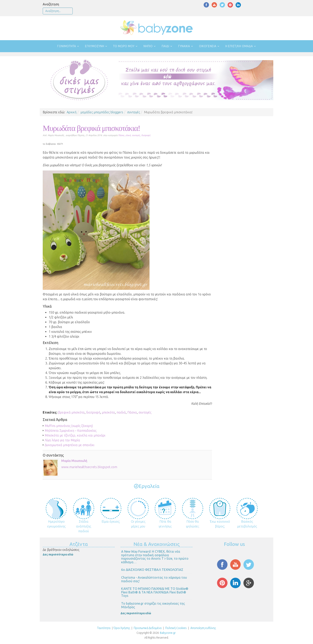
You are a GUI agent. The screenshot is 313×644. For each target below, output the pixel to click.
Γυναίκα (184, 46)
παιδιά (121, 412)
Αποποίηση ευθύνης (203, 628)
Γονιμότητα (67, 46)
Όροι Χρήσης (122, 628)
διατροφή (146, 135)
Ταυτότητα (104, 628)
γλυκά (128, 135)
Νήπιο (148, 46)
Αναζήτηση (51, 4)
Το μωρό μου (124, 46)
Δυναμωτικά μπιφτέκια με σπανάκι (70, 445)
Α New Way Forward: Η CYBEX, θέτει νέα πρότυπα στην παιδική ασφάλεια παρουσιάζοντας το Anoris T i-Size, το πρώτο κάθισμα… (155, 557)
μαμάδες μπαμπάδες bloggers (102, 112)
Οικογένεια (208, 46)
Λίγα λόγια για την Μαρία (62, 440)
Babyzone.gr (168, 633)
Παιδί (165, 46)
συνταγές (134, 112)
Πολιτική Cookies (176, 628)
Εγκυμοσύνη (95, 46)
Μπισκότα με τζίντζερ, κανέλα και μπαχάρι (75, 435)
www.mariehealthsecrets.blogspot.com (89, 467)
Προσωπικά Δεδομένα (147, 628)
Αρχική (72, 112)
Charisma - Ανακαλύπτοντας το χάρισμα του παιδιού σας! (154, 579)
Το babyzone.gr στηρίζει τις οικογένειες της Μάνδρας (153, 605)
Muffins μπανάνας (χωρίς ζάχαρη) (69, 426)
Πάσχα (121, 135)
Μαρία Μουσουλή (74, 461)
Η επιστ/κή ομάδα (239, 46)
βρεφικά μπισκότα (71, 412)
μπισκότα (108, 412)
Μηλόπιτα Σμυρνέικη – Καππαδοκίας (71, 431)
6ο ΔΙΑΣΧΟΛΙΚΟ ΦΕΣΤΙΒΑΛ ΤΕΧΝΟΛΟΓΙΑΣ (152, 570)
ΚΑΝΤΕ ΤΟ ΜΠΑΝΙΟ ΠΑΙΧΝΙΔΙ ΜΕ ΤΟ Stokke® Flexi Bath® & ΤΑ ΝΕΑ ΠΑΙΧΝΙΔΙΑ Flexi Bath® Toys (155, 592)
